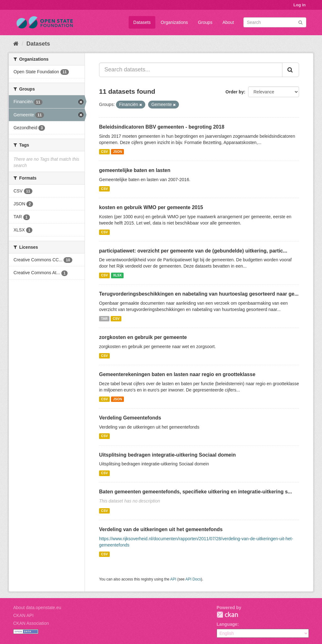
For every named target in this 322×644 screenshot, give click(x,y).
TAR (104, 319)
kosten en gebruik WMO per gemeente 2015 (151, 207)
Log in (300, 5)
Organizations (174, 22)
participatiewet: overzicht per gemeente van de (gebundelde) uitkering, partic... (193, 251)
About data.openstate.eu (37, 608)
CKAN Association (31, 623)
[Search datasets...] (191, 70)
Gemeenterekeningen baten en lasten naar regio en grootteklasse (177, 374)
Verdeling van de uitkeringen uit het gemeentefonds (161, 529)
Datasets (142, 22)
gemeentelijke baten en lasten (135, 170)
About (228, 22)
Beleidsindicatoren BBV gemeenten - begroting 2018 (162, 127)
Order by (235, 92)
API (173, 579)
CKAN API (23, 615)
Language (227, 624)
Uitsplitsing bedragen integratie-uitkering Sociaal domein (167, 455)
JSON (117, 152)
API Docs (193, 579)
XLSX (117, 275)
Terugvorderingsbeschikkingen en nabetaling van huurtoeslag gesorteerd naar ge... (199, 294)
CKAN (227, 615)
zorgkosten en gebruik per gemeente (143, 337)
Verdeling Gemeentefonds (130, 418)
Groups (205, 22)
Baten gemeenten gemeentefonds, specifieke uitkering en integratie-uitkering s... (195, 492)
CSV (104, 152)
